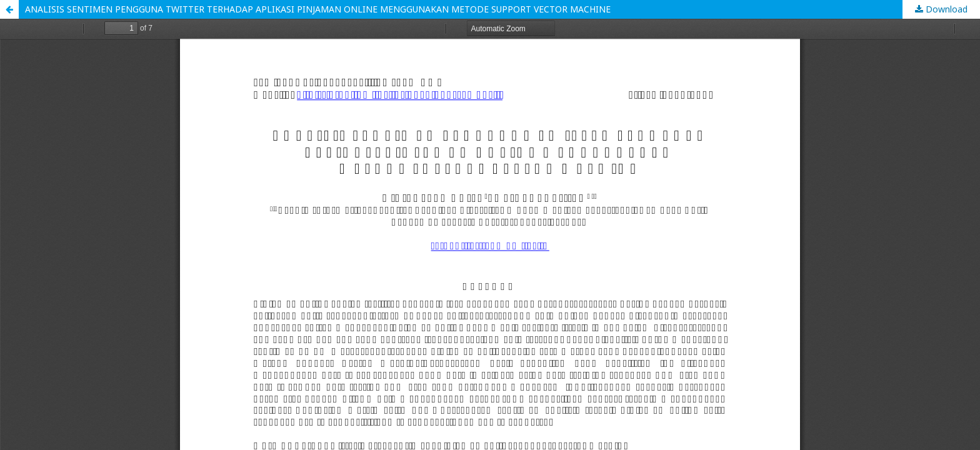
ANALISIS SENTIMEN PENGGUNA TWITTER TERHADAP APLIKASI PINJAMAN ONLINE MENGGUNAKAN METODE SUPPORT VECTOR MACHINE (318, 9)
